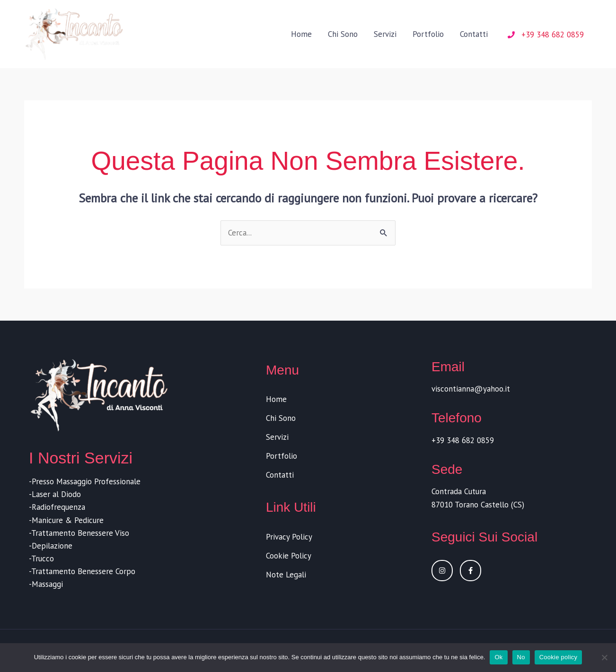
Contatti (474, 35)
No (521, 657)
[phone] (546, 35)
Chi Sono (343, 35)
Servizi (385, 35)
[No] (604, 657)
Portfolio (428, 35)
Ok (498, 657)
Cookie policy (559, 657)
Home (301, 35)
